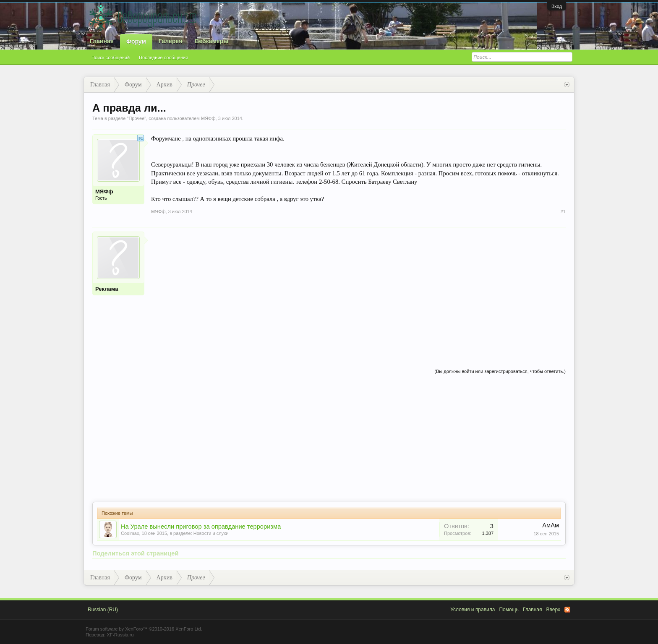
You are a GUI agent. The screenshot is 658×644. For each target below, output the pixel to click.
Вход (557, 6)
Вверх (553, 610)
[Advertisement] (358, 290)
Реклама (107, 289)
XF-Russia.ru (120, 635)
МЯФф (208, 118)
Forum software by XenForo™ (144, 629)
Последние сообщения (163, 57)
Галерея (171, 41)
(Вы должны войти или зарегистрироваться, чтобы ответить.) (500, 371)
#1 (563, 211)
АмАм (551, 525)
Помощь (509, 610)
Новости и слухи (211, 533)
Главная (102, 41)
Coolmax (130, 533)
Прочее (136, 118)
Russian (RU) (103, 610)
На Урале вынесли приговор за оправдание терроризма (201, 527)
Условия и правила (473, 610)
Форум (136, 42)
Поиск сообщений (111, 57)
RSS (567, 610)
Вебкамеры (211, 41)
